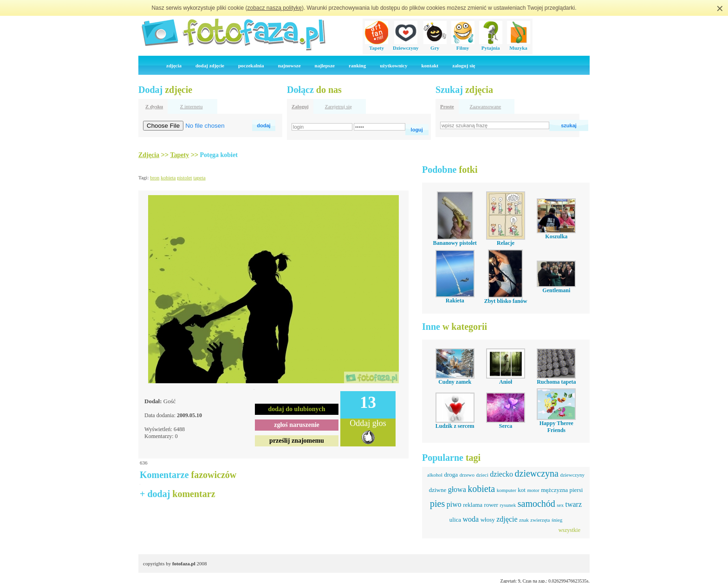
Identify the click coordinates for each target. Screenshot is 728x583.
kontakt (430, 66)
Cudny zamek (455, 382)
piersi (576, 490)
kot (522, 490)
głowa (457, 489)
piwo (454, 504)
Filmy (463, 45)
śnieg (557, 520)
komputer (507, 490)
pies (437, 504)
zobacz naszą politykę (275, 8)
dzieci (482, 475)
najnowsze (289, 66)
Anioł (506, 382)
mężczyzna (554, 490)
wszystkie (569, 530)
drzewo (467, 475)
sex (560, 505)
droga (451, 475)
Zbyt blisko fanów (506, 301)
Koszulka (556, 236)
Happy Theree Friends (556, 427)
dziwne (438, 490)
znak (524, 520)
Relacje (506, 243)
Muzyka (519, 45)
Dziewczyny (406, 45)
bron (155, 177)
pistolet (184, 177)
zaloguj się (464, 66)
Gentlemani (556, 290)
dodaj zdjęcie (210, 66)
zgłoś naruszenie (297, 425)
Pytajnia (491, 45)
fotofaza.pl (184, 563)
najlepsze (325, 66)
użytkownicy (393, 66)
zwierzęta (540, 520)
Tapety (377, 45)
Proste (447, 106)
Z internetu (192, 106)
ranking (357, 66)
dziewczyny (572, 475)
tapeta (199, 177)
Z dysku (154, 106)
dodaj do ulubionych (297, 409)
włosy (488, 520)
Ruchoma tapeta (556, 382)
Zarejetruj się (338, 106)
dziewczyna (537, 473)
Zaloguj (300, 106)
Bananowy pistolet (455, 243)
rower (491, 505)
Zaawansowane (485, 106)
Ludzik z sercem (455, 426)
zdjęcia (174, 66)
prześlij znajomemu (297, 441)
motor (533, 490)
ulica (455, 520)
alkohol (435, 475)
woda (471, 519)
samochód (536, 504)
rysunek (508, 505)
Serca (506, 426)
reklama (473, 505)
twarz (573, 504)
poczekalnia (251, 66)
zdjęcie (507, 519)
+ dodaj (178, 494)
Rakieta (455, 301)
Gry (435, 45)
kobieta (168, 177)
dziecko (501, 474)
